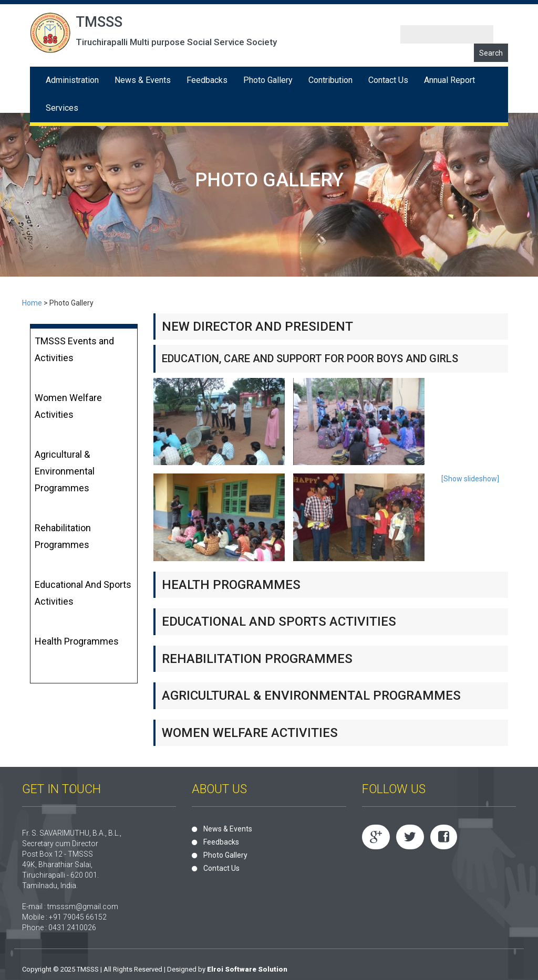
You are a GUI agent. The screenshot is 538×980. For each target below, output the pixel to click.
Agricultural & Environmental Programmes (65, 471)
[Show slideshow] (470, 479)
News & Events (143, 80)
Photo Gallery (268, 80)
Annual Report (449, 80)
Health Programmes (77, 641)
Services (62, 108)
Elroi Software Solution (247, 969)
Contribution (330, 80)
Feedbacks (207, 80)
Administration (72, 80)
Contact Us (388, 80)
